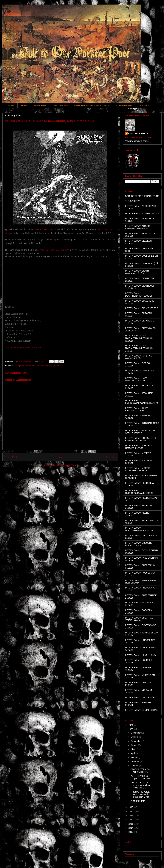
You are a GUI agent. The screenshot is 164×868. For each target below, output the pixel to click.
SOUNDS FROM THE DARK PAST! (142, 196)
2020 (131, 729)
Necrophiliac (19, 365)
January (135, 766)
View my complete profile (137, 141)
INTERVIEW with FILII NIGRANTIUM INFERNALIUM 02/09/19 (139, 338)
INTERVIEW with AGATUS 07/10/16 (142, 214)
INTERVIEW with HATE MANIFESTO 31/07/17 (136, 380)
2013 (131, 832)
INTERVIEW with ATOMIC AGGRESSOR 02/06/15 (137, 227)
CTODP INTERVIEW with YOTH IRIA (140, 771)
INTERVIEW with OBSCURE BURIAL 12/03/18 (139, 544)
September (136, 741)
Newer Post (11, 457)
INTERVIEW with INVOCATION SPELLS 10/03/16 (140, 432)
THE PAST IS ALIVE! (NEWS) (39, 365)
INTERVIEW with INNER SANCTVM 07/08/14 (137, 409)
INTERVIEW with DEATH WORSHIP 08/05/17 (137, 272)
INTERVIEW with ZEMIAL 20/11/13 (142, 710)
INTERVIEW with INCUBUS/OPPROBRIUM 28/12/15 (142, 402)
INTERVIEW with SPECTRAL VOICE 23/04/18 (139, 619)
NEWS (24, 106)
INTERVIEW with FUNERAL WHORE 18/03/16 (138, 357)
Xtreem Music (59, 365)
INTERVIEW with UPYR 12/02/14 (141, 655)
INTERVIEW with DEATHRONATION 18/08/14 (139, 295)
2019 (131, 807)
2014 (131, 828)
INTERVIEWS (40, 106)
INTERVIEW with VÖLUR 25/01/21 (142, 697)
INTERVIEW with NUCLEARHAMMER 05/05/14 (139, 529)
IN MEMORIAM (138, 801)
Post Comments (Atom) (66, 465)
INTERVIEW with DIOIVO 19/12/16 (142, 308)
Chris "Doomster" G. (138, 133)
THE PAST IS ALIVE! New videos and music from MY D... (141, 794)
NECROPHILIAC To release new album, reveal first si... (141, 785)
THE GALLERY (60, 106)
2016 (131, 820)
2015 (131, 824)
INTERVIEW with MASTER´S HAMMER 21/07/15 (139, 447)
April (133, 753)
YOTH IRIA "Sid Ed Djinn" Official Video (141, 777)
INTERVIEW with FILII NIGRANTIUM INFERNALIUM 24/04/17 (139, 348)
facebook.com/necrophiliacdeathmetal (23, 348)
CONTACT (144, 106)
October (135, 737)
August (134, 745)
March (134, 758)
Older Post (110, 457)
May (133, 749)
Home (61, 457)
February (135, 762)
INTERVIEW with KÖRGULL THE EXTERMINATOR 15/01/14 (141, 439)
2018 (131, 811)
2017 (131, 815)
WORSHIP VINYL (124, 106)
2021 (131, 725)
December (136, 733)
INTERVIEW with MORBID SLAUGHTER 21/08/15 (138, 469)
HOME (11, 106)
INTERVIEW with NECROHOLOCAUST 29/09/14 (140, 492)
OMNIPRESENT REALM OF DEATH (92, 106)
